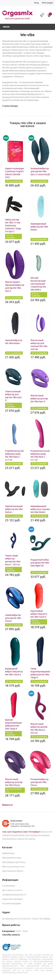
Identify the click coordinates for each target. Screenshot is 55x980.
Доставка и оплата (12, 890)
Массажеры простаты (14, 862)
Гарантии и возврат (13, 899)
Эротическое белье (13, 871)
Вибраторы (8, 853)
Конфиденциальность (14, 895)
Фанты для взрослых (13, 866)
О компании (9, 886)
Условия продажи (12, 903)
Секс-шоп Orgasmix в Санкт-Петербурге (21, 832)
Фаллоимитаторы (12, 858)
